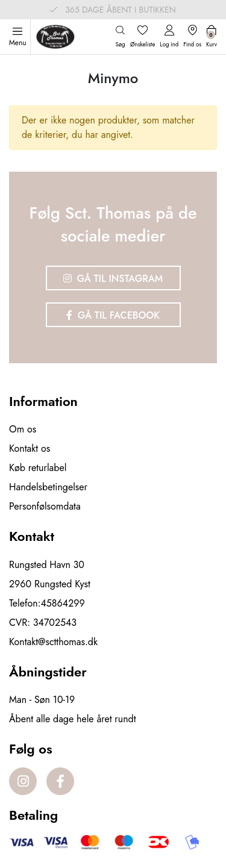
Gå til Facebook (113, 315)
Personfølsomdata (45, 506)
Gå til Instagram (113, 279)
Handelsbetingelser (48, 487)
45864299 (63, 603)
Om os (23, 429)
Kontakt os (30, 448)
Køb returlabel (38, 468)
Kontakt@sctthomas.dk (53, 642)
